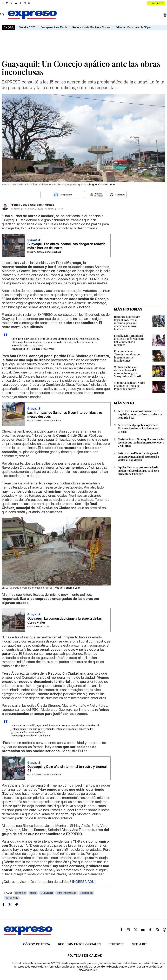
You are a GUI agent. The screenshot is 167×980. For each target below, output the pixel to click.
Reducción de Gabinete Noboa (91, 27)
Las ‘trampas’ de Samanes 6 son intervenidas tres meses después (65, 415)
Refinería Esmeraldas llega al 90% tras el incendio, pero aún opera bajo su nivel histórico (127, 323)
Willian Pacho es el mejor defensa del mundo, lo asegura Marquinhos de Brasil (127, 372)
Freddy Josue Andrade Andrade (32, 205)
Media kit (139, 944)
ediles (33, 893)
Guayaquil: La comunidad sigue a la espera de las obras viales (64, 621)
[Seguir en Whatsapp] (117, 195)
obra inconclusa (67, 893)
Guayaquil (47, 893)
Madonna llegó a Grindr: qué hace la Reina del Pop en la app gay (129, 386)
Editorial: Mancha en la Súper (133, 27)
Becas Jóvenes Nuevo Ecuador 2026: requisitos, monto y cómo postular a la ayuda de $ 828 (140, 414)
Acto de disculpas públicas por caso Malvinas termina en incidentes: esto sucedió (139, 428)
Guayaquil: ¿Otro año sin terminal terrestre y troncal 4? (67, 769)
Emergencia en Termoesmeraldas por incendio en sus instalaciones (127, 356)
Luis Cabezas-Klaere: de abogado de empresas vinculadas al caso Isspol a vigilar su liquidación (138, 456)
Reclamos (86, 893)
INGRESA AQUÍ (84, 882)
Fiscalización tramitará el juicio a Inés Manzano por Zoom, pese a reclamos (129, 340)
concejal (20, 893)
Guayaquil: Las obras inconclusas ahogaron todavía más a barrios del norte (66, 246)
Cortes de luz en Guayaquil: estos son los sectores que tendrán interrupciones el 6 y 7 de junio (141, 442)
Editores (116, 944)
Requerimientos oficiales (79, 944)
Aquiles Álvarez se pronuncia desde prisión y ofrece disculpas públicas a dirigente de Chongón (138, 471)
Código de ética (37, 944)
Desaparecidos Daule (54, 27)
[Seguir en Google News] (63, 195)
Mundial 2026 (27, 27)
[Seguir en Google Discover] (96, 195)
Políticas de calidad (85, 956)
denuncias (12, 898)
